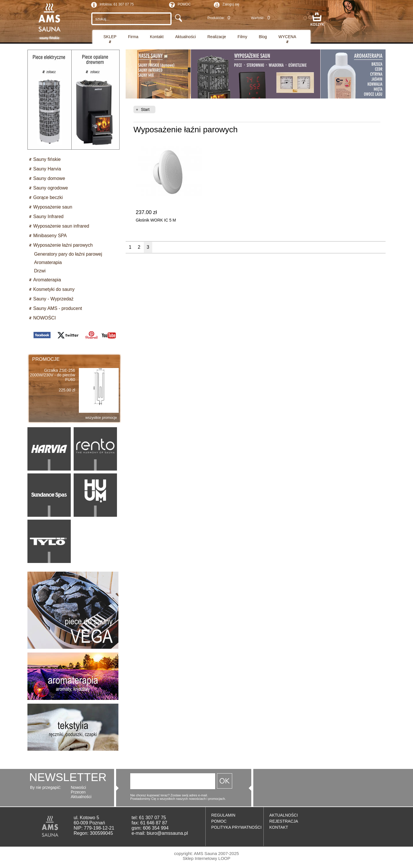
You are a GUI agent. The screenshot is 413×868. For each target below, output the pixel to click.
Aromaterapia (47, 280)
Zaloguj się (231, 4)
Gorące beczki (48, 197)
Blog (263, 37)
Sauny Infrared (48, 216)
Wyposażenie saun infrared (61, 226)
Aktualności (185, 37)
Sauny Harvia (47, 169)
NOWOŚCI (44, 318)
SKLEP (110, 37)
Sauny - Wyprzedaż (53, 299)
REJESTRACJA (284, 821)
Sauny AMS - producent (58, 308)
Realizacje (217, 37)
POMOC (180, 5)
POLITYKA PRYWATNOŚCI (237, 827)
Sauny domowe (49, 178)
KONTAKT (279, 827)
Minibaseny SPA (50, 236)
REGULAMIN (223, 815)
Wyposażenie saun (53, 207)
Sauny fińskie (47, 159)
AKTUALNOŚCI (284, 815)
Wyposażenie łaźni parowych (63, 245)
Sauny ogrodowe (51, 188)
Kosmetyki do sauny (54, 289)
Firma (133, 37)
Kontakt (157, 37)
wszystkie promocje (101, 418)
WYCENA (287, 37)
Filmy (242, 37)
